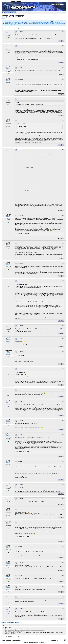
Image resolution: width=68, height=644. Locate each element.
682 (63, 499)
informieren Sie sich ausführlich (29, 24)
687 (63, 575)
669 (63, 243)
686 (63, 562)
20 (7, 28)
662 (63, 46)
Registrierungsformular (9, 24)
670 (63, 263)
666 (63, 120)
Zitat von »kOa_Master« (23, 285)
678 (63, 420)
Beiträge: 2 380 (8, 102)
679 (63, 435)
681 (63, 485)
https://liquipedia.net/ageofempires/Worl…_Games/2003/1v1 (26, 424)
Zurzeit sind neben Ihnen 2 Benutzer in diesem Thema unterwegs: (17, 625)
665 (63, 99)
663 (63, 68)
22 (10, 28)
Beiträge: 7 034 (8, 342)
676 (63, 390)
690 (63, 609)
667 (63, 150)
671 (63, 281)
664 (63, 79)
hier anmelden (20, 25)
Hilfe (52, 21)
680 (63, 461)
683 (63, 509)
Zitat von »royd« (21, 355)
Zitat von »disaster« (22, 83)
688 (63, 586)
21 (9, 28)
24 (14, 28)
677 (63, 402)
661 (63, 32)
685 (63, 546)
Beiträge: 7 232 (8, 82)
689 (63, 597)
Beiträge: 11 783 (8, 35)
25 (15, 28)
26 (17, 28)
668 (63, 215)
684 (63, 522)
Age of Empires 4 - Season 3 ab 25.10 (14, 17)
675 (63, 369)
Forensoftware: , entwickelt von (34, 642)
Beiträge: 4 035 (8, 393)
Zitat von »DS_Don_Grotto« (24, 124)
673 (63, 339)
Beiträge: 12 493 (8, 49)
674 (63, 351)
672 (63, 326)
